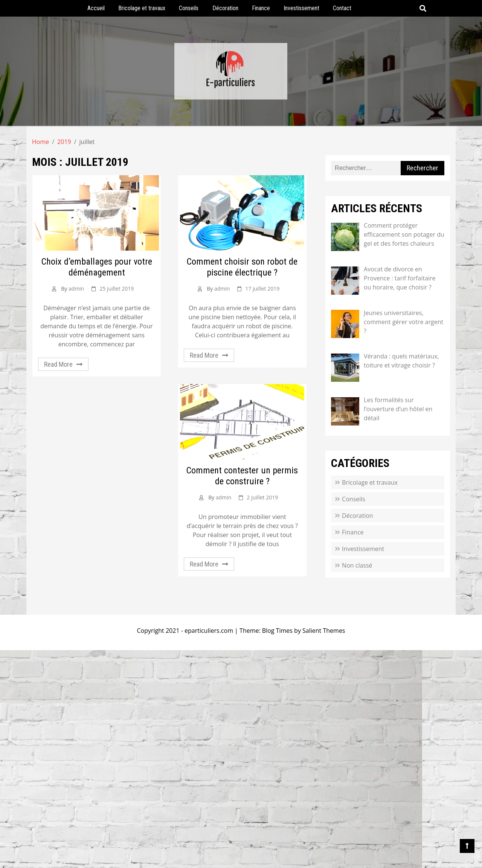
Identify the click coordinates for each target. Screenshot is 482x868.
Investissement (301, 8)
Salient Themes (324, 631)
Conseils (189, 8)
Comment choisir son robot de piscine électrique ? (242, 267)
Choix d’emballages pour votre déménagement (97, 267)
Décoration (225, 8)
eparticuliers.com (209, 631)
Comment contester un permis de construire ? (242, 476)
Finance (261, 8)
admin (76, 289)
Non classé (357, 565)
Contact (342, 8)
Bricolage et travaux (142, 8)
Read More (58, 364)
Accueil (96, 8)
